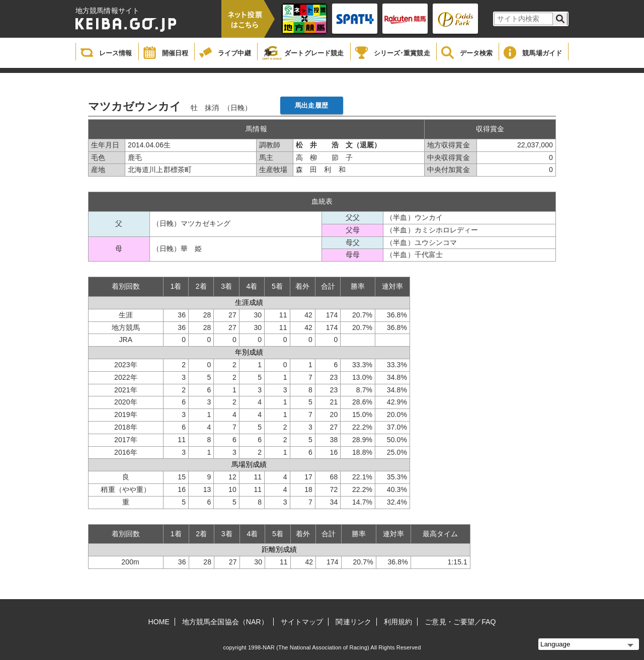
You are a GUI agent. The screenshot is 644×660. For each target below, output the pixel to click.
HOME (159, 622)
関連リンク (353, 622)
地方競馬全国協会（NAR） (225, 622)
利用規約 (398, 622)
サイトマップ (302, 622)
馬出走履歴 (311, 105)
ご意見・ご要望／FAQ (460, 622)
